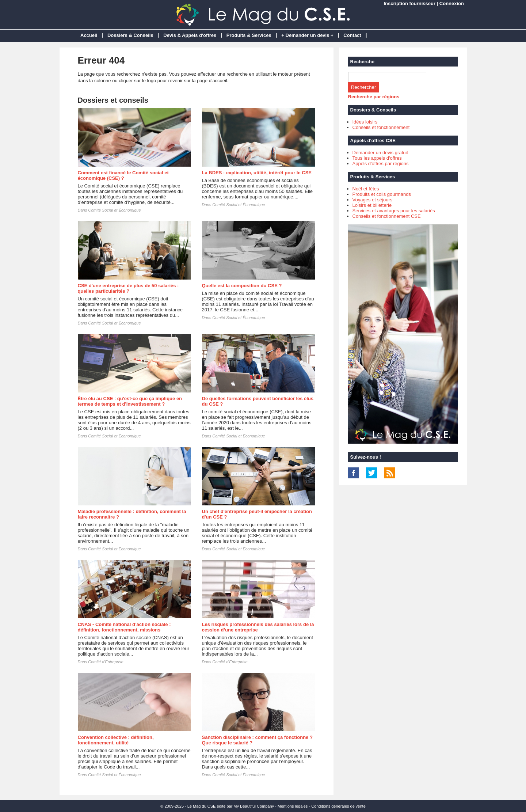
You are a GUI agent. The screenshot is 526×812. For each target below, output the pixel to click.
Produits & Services (249, 35)
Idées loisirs (365, 122)
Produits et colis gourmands (382, 194)
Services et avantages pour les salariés (394, 211)
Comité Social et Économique (114, 210)
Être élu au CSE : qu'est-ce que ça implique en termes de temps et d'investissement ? (130, 401)
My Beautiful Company (254, 806)
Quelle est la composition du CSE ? (242, 286)
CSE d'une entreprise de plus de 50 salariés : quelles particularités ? (128, 288)
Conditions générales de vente (338, 806)
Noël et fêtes (366, 189)
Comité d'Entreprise (106, 662)
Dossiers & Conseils (130, 35)
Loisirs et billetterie (372, 205)
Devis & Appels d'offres (190, 35)
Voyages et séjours (373, 200)
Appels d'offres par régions (381, 164)
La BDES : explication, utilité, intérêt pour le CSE (257, 173)
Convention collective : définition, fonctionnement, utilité (116, 740)
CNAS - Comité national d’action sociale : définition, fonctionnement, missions (124, 627)
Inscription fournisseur (409, 3)
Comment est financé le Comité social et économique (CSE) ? (123, 175)
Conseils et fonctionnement (381, 127)
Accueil (89, 35)
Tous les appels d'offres (377, 158)
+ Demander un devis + (307, 35)
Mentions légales (293, 806)
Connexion (452, 3)
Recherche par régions (374, 97)
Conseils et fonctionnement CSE (387, 216)
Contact (352, 35)
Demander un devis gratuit (380, 153)
